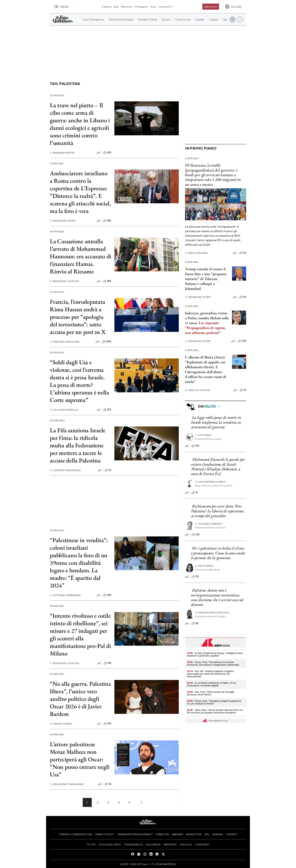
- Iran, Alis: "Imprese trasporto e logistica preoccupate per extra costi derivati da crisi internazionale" (210, 674)
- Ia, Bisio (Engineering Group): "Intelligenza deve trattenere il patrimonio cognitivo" (215, 654)
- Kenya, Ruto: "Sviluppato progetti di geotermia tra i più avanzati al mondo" (214, 702)
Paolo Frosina (196, 253)
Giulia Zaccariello (64, 410)
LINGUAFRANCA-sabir (210, 482)
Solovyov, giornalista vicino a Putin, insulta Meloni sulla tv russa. (207, 323)
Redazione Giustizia (64, 281)
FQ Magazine (141, 7)
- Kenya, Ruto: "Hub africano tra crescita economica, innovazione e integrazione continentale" (213, 664)
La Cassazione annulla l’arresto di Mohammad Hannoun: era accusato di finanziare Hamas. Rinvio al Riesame (81, 256)
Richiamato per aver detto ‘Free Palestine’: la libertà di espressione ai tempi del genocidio (217, 511)
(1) (195, 493)
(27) (107, 410)
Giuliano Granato (209, 524)
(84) (107, 281)
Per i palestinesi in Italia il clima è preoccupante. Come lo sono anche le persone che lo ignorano (218, 553)
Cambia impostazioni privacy (135, 834)
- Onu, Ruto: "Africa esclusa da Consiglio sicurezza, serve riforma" (211, 693)
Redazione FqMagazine (67, 784)
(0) (243, 253)
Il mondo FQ (166, 7)
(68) (107, 595)
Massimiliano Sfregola (212, 613)
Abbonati (211, 7)
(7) (243, 390)
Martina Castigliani (65, 342)
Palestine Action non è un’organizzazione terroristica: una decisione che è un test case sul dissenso (217, 597)
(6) (108, 470)
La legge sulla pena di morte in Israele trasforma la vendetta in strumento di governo (216, 422)
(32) (196, 535)
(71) (195, 577)
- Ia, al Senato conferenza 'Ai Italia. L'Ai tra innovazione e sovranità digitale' (211, 684)
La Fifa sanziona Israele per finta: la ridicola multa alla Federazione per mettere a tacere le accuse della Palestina (78, 445)
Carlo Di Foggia (197, 390)
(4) (108, 784)
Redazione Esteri (63, 221)
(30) (242, 341)
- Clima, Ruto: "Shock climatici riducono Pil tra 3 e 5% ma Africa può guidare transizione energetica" (215, 711)
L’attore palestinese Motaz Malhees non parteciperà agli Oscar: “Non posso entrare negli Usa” (80, 759)
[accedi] (233, 7)
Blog (116, 7)
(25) (107, 153)
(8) (195, 623)
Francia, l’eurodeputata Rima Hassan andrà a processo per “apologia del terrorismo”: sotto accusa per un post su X (78, 317)
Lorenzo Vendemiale (65, 470)
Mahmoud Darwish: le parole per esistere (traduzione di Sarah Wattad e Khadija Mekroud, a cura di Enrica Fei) (218, 467)
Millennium (126, 7)
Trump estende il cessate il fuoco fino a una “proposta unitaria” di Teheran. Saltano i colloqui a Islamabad (206, 279)
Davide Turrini (61, 724)
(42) (107, 221)
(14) (108, 663)
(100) (107, 342)
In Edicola (106, 7)
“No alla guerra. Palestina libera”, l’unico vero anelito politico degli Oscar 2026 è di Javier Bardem (80, 699)
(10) (108, 724)
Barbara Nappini (62, 153)
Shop (153, 7)
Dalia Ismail (204, 566)
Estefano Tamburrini (65, 595)
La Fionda (203, 435)
